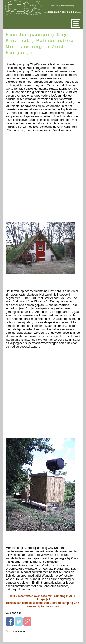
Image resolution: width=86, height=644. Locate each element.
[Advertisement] (43, 178)
